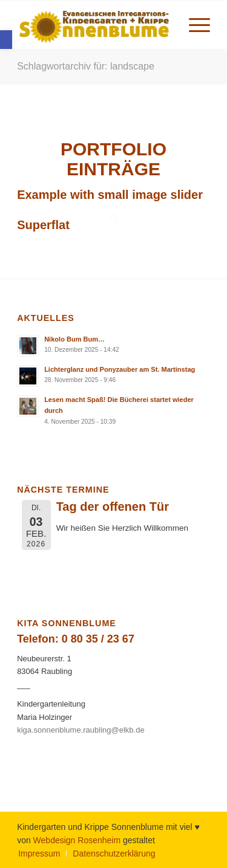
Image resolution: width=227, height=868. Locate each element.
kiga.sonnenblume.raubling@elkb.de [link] (81, 730)
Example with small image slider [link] (110, 195)
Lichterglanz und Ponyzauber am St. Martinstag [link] (120, 369)
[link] (6, 40)
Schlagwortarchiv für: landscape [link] (86, 66)
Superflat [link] (43, 225)
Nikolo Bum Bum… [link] (74, 339)
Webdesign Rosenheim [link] (77, 840)
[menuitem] (193, 25)
